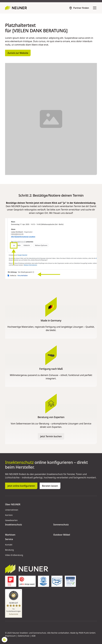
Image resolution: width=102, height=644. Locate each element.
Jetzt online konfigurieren (21, 486)
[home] (16, 8)
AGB (33, 636)
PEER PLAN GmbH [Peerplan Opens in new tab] (87, 633)
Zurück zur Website (18, 53)
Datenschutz (24, 636)
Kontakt (9, 545)
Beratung (9, 550)
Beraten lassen (50, 486)
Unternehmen (12, 510)
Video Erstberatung (14, 555)
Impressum (10, 636)
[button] (94, 8)
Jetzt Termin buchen (51, 436)
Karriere (9, 515)
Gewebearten (11, 520)
